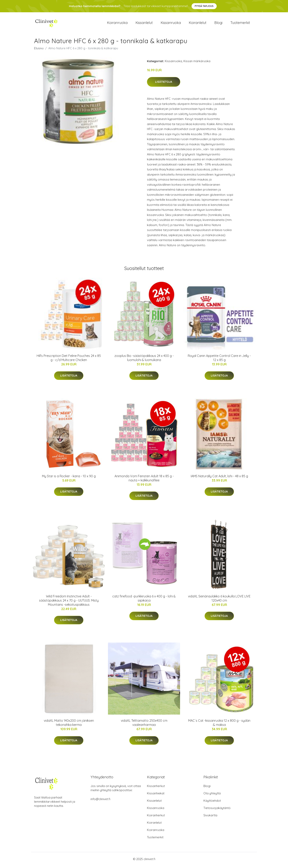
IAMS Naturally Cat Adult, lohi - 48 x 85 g (219, 478)
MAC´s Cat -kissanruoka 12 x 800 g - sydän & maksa (219, 725)
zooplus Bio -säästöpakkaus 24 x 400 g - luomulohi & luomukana (144, 360)
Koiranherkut (156, 817)
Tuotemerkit (240, 24)
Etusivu (39, 50)
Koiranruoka (117, 24)
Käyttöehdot (212, 803)
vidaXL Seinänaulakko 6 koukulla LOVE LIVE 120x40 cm (219, 600)
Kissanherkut (156, 788)
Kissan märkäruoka (197, 63)
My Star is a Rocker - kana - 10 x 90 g (69, 478)
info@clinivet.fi (100, 801)
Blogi (218, 24)
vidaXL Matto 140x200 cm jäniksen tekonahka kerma (69, 725)
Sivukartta (210, 817)
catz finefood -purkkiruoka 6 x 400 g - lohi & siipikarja (144, 600)
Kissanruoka (171, 24)
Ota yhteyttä (212, 795)
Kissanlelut (144, 24)
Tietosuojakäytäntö (217, 810)
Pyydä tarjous (204, 6)
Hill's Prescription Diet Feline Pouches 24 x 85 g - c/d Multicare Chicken (69, 360)
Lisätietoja (164, 84)
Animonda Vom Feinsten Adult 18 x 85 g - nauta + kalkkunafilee (144, 480)
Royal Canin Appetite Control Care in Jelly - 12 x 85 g (219, 360)
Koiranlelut (198, 24)
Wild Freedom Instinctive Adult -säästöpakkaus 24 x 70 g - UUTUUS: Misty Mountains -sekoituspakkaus (69, 602)
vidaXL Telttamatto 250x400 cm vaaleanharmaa (144, 725)
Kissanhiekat (156, 795)
